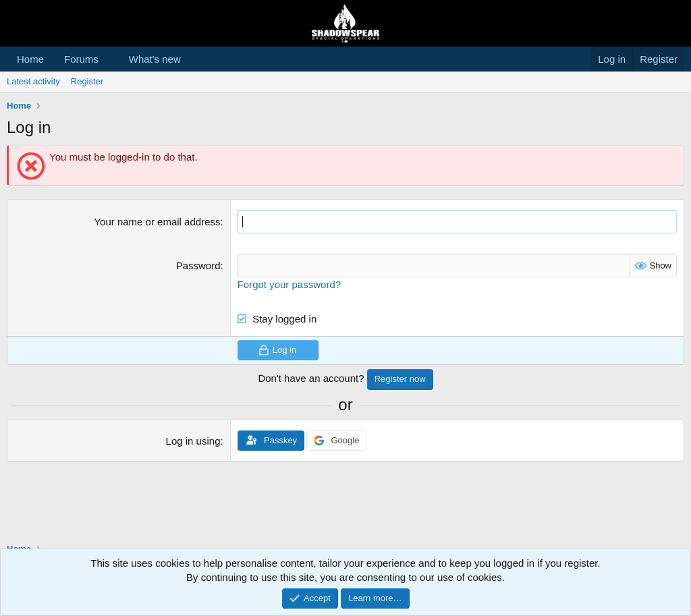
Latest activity (33, 81)
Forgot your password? (289, 284)
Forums (81, 59)
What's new (155, 59)
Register (87, 81)
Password (198, 265)
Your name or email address (157, 222)
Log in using (193, 441)
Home (30, 59)
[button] (109, 59)
